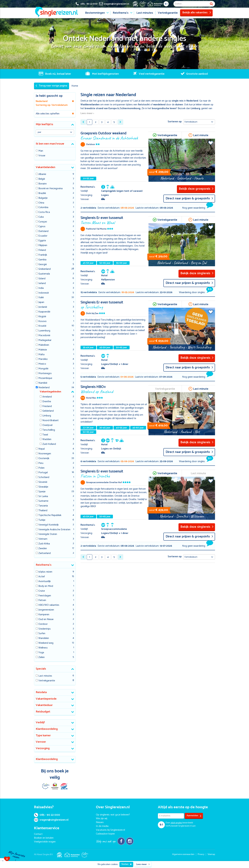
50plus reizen (45, 572)
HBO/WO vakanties (49, 605)
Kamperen (44, 615)
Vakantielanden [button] (45, 167)
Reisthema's (121, 13)
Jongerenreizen (46, 610)
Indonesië (44, 293)
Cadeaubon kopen (105, 834)
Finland (42, 250)
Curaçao (43, 222)
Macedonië (44, 336)
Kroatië (42, 326)
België (42, 179)
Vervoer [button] (41, 742)
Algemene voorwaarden (183, 854)
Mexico (42, 364)
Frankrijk (43, 255)
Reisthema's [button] (44, 565)
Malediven (44, 345)
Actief (42, 577)
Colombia (43, 208)
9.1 (166, 4)
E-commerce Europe (46, 786)
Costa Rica (44, 212)
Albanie (42, 174)
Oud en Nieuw (46, 619)
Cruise (42, 591)
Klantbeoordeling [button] (47, 729)
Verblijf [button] (40, 722)
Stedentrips (45, 629)
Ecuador (43, 236)
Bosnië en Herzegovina (50, 189)
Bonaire (42, 184)
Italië (41, 298)
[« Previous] (83, 122)
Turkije (42, 520)
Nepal (42, 449)
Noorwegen (45, 454)
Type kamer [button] (43, 736)
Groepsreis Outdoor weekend (114, 135)
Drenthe (47, 402)
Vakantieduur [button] (44, 705)
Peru (41, 463)
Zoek (211, 4)
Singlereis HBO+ (114, 389)
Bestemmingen (95, 13)
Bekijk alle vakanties (197, 13)
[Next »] (120, 122)
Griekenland (45, 269)
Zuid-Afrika (44, 544)
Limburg (47, 416)
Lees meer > (87, 114)
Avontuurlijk (45, 581)
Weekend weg (46, 643)
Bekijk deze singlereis (197, 273)
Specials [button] (41, 669)
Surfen (42, 634)
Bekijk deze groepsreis (196, 189)
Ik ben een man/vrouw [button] (50, 144)
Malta (41, 355)
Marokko (43, 359)
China (41, 203)
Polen (41, 468)
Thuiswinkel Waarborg (55, 786)
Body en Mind (46, 586)
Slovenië (43, 482)
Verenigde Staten (48, 534)
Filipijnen (43, 246)
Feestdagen (45, 596)
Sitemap (211, 854)
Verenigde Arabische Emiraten (54, 530)
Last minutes (145, 13)
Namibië (43, 383)
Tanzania (43, 506)
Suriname (43, 501)
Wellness (43, 648)
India (41, 288)
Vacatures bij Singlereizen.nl (110, 830)
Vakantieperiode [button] (46, 699)
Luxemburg (44, 331)
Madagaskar (45, 340)
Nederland (44, 388)
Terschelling (49, 430)
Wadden (47, 439)
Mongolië (43, 369)
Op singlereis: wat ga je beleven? (113, 815)
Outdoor (43, 624)
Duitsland (43, 231)
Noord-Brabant (50, 421)
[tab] (55, 125)
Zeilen (42, 657)
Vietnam (43, 539)
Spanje (42, 492)
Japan (41, 302)
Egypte (42, 241)
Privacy (201, 854)
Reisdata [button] (41, 692)
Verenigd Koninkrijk (49, 525)
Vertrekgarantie (168, 13)
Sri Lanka (43, 497)
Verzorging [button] (43, 748)
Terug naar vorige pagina (51, 86)
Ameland (47, 397)
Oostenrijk (44, 459)
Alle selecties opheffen (48, 114)
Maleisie (43, 350)
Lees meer (143, 864)
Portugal (43, 473)
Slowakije (43, 487)
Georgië (43, 265)
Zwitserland (45, 553)
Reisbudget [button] (43, 712)
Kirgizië (42, 317)
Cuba (41, 217)
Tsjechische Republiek (50, 515)
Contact (38, 834)
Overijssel (47, 425)
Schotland (44, 477)
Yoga (41, 653)
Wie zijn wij (102, 819)
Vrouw (42, 156)
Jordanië (43, 307)
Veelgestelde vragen (45, 842)
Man (41, 151)
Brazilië (42, 193)
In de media (102, 826)
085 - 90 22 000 (47, 815)
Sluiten (126, 864)
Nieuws (100, 822)
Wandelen (44, 638)
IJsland (42, 279)
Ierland (42, 283)
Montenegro (45, 374)
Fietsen (42, 600)
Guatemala (44, 274)
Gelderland (48, 411)
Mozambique (45, 378)
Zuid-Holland (49, 444)
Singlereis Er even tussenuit (114, 220)
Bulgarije (43, 198)
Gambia (42, 260)
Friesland (47, 406)
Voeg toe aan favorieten (211, 143)
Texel (45, 435)
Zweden (43, 549)
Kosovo (42, 321)
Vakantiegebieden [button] (50, 392)
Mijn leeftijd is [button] (44, 124)
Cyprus (42, 227)
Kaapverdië (44, 312)
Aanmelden (194, 816)
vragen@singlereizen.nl (51, 820)
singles (176, 823)
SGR (64, 786)
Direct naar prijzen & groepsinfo (189, 198)
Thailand (43, 511)
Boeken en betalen (44, 838)
